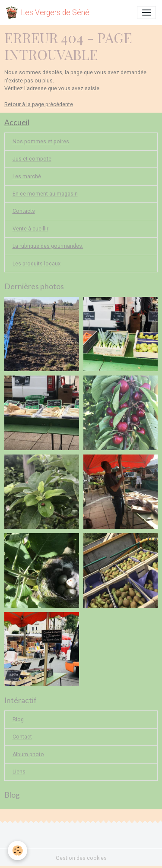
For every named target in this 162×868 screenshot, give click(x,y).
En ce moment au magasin (45, 194)
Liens (19, 772)
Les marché (27, 177)
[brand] (48, 13)
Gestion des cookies (81, 858)
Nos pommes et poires (41, 142)
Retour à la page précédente (39, 104)
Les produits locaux (37, 264)
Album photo (28, 754)
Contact (22, 737)
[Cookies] (17, 851)
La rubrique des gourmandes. (48, 246)
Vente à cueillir (30, 229)
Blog (18, 720)
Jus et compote (32, 159)
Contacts (24, 211)
